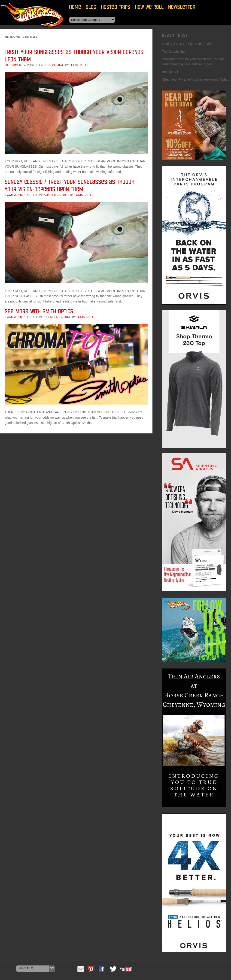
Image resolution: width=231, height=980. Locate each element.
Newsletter (182, 7)
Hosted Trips (116, 7)
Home (75, 7)
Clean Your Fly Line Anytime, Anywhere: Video (195, 79)
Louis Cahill (79, 65)
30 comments (15, 65)
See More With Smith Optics (39, 311)
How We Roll (149, 7)
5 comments (14, 317)
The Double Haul (174, 51)
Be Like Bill (170, 72)
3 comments (14, 195)
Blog (91, 7)
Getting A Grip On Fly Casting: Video (188, 44)
